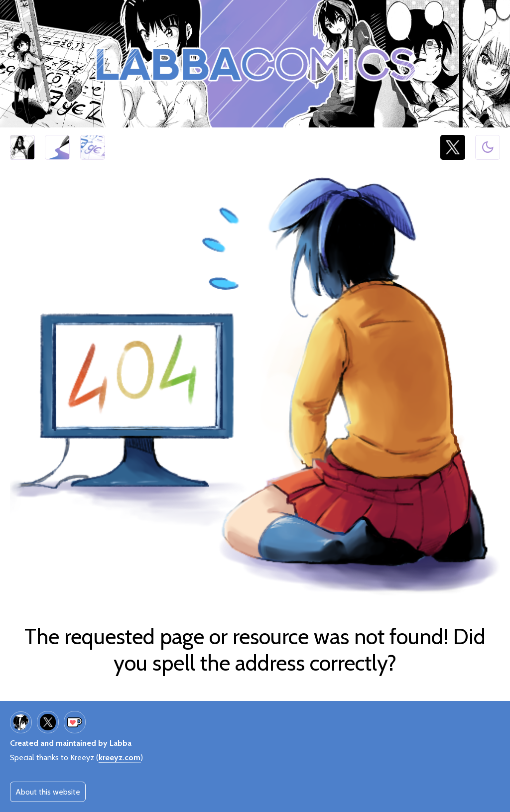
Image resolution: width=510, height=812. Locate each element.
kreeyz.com (120, 757)
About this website (48, 792)
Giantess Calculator (93, 148)
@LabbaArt (453, 148)
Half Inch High (23, 148)
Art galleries (57, 148)
